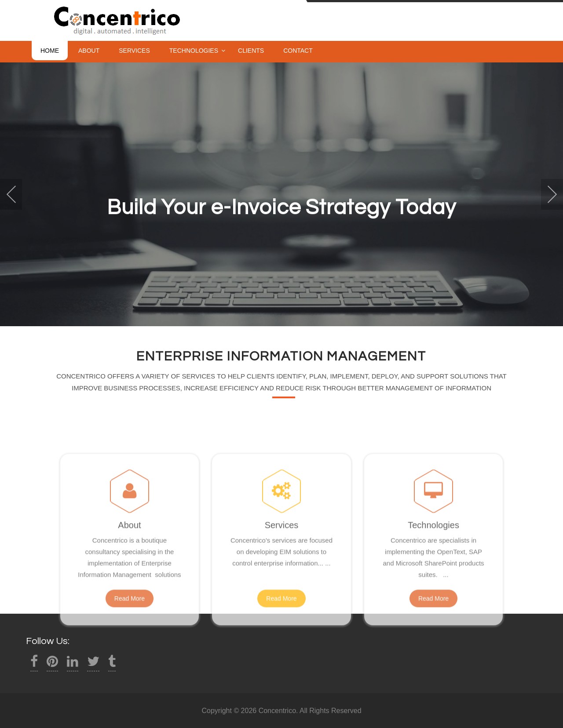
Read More (130, 635)
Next (552, 194)
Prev (11, 194)
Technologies (194, 51)
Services (134, 51)
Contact (298, 51)
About (89, 51)
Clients (251, 51)
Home (50, 51)
